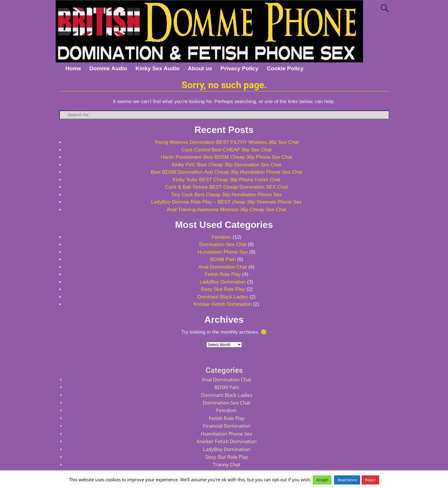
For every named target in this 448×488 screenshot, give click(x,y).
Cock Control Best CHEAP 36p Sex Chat (227, 150)
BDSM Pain (223, 259)
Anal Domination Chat (223, 267)
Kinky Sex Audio (158, 68)
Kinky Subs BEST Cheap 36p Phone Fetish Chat (226, 180)
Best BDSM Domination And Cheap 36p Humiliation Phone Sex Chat (227, 172)
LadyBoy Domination (223, 282)
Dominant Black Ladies (223, 297)
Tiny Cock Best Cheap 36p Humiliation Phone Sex (226, 195)
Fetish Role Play (223, 274)
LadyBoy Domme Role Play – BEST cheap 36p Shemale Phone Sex (226, 202)
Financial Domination (227, 426)
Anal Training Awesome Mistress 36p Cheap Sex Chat (227, 210)
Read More (347, 480)
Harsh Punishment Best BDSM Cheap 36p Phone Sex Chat (226, 157)
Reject (370, 480)
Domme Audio (108, 68)
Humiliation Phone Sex (223, 252)
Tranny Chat (227, 464)
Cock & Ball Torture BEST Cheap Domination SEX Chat (226, 187)
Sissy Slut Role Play (223, 289)
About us (200, 68)
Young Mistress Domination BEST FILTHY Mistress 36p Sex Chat (226, 142)
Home (73, 68)
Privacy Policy (240, 68)
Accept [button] (322, 480)
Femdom (221, 237)
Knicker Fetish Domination (223, 304)
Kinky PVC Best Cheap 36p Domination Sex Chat (226, 165)
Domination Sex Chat (223, 244)
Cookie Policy (285, 68)
